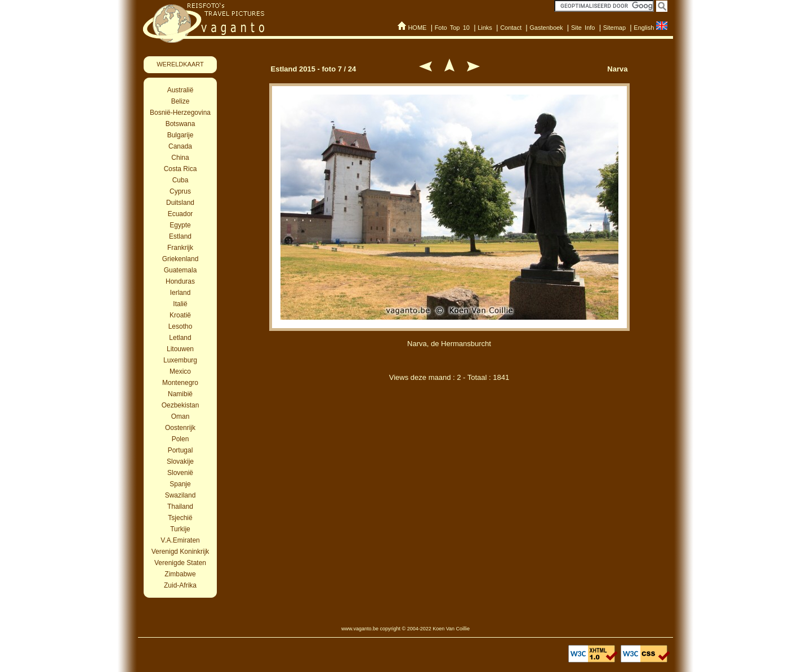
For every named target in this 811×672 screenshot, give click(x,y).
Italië (180, 304)
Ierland (181, 293)
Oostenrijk (180, 428)
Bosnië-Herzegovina (180, 113)
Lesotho (181, 326)
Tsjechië (180, 518)
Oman (181, 416)
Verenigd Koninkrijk (181, 552)
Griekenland (181, 259)
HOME (417, 28)
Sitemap (614, 28)
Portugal (181, 450)
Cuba (181, 180)
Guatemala (181, 270)
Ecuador (181, 214)
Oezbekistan (181, 405)
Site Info (583, 28)
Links (485, 28)
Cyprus (180, 191)
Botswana (181, 124)
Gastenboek (546, 28)
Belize (181, 101)
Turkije (180, 529)
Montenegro (180, 383)
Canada (180, 146)
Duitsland (180, 203)
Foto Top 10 (452, 28)
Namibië (180, 394)
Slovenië (180, 473)
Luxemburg (180, 360)
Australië (181, 90)
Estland (180, 236)
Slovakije (180, 462)
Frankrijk (180, 248)
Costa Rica (181, 169)
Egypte (180, 225)
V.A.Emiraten (180, 540)
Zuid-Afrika (180, 585)
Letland (180, 338)
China (180, 158)
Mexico (180, 371)
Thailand (180, 507)
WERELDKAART (180, 64)
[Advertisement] (449, 449)
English (644, 28)
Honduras (180, 281)
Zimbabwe (180, 574)
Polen (181, 439)
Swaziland (181, 495)
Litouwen (180, 349)
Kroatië (180, 315)
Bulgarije (181, 135)
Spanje (180, 484)
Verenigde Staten (180, 563)
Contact (511, 28)
